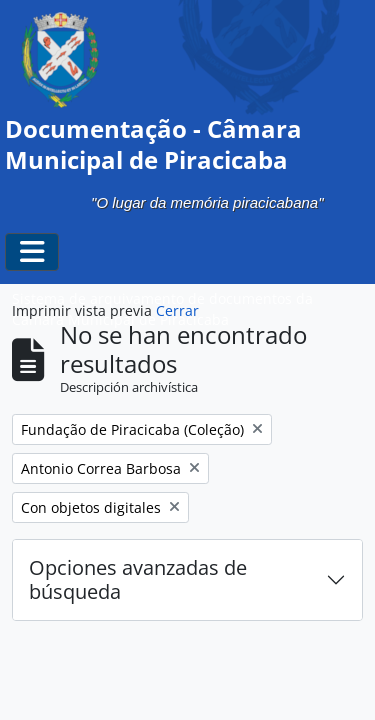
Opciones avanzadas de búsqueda (138, 579)
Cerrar (177, 310)
